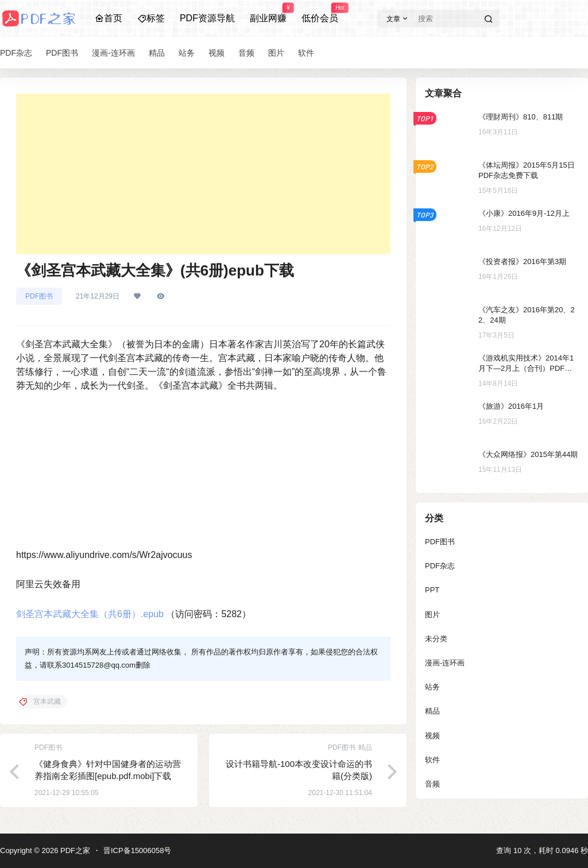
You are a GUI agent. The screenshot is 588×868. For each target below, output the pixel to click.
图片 (432, 615)
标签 (151, 18)
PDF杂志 (440, 566)
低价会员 (320, 13)
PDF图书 (39, 296)
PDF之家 (74, 850)
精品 (432, 711)
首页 (109, 18)
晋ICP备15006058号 (138, 850)
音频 (432, 784)
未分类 (436, 639)
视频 (432, 736)
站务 (432, 687)
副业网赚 (268, 13)
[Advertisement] (203, 174)
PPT (432, 590)
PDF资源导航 (207, 18)
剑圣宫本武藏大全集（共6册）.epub (90, 614)
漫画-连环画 (445, 663)
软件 (432, 760)
